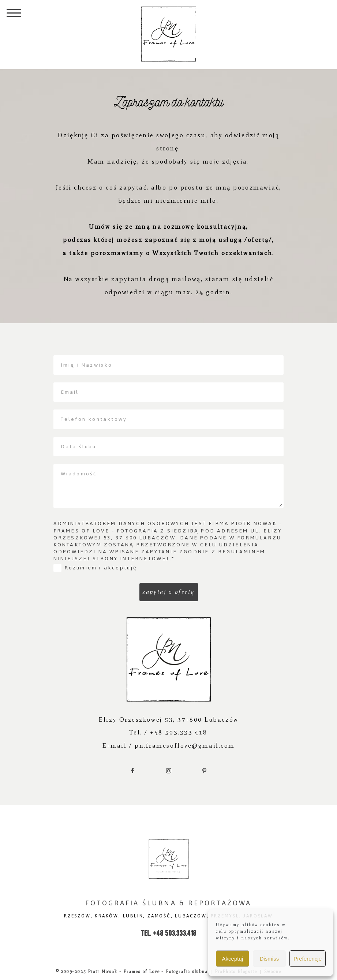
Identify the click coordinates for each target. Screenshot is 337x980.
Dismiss (269, 959)
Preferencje (308, 959)
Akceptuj (233, 959)
